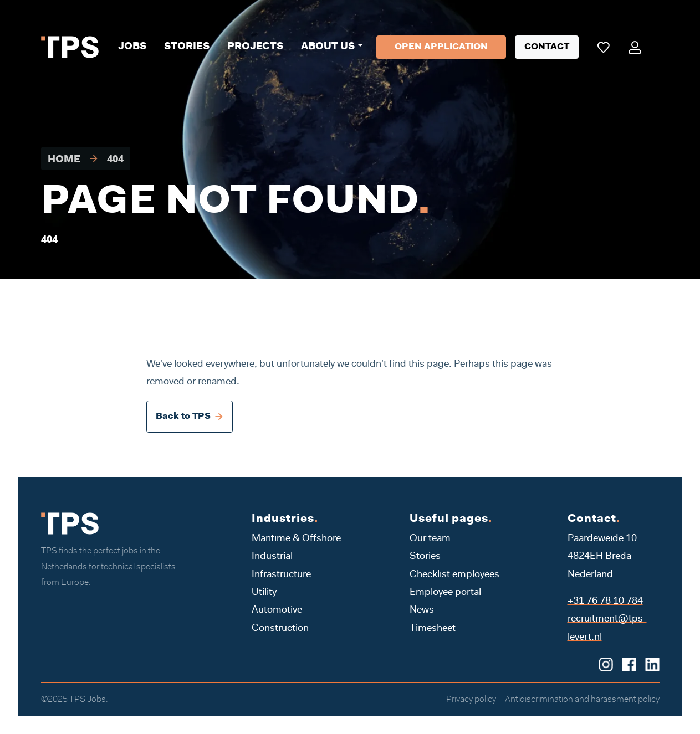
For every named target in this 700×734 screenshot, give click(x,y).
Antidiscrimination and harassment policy (582, 700)
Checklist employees (454, 575)
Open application (441, 47)
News (422, 610)
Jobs (132, 47)
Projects (255, 47)
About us (328, 47)
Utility (264, 593)
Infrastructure (281, 575)
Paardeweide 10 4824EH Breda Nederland (602, 557)
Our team (430, 539)
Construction (280, 629)
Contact (547, 47)
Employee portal (445, 593)
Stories (187, 47)
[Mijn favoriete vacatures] (603, 47)
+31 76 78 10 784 (605, 602)
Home (64, 160)
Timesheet (433, 629)
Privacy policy (471, 700)
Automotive (277, 610)
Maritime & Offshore (296, 539)
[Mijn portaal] (635, 47)
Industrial (272, 557)
